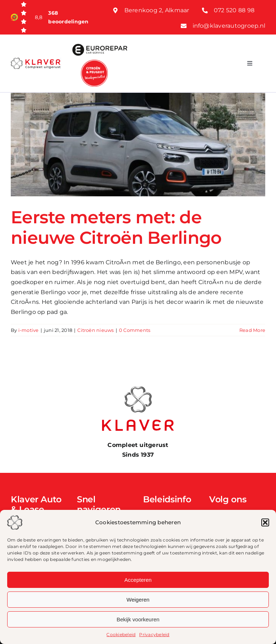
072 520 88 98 (234, 10)
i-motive (29, 330)
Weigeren (138, 600)
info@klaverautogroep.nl (229, 26)
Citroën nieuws (95, 330)
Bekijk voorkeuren (138, 619)
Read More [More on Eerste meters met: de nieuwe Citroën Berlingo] (252, 330)
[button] (265, 522)
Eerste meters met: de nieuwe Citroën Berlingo (116, 228)
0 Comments (135, 330)
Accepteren (138, 580)
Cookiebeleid (121, 634)
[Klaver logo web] (36, 60)
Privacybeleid (154, 634)
